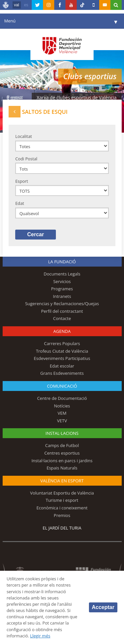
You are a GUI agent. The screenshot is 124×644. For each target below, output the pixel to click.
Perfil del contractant (62, 311)
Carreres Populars (62, 343)
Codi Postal (26, 159)
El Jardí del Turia (62, 528)
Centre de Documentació (62, 398)
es (26, 5)
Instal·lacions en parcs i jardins (62, 461)
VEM (62, 413)
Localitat (23, 136)
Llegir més (40, 636)
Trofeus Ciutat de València (62, 351)
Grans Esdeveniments (62, 373)
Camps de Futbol (62, 445)
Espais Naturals (62, 468)
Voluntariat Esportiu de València (62, 493)
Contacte (62, 318)
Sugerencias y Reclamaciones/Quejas (62, 304)
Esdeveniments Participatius (62, 358)
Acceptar (103, 607)
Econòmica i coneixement (62, 508)
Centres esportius (62, 453)
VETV (62, 421)
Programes (62, 289)
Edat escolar (62, 366)
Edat (20, 203)
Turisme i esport (62, 500)
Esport (22, 181)
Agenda (62, 331)
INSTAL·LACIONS (62, 433)
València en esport (62, 481)
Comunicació (62, 386)
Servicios (62, 281)
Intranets (62, 296)
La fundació (62, 262)
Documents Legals (62, 274)
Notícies (62, 406)
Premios (62, 515)
